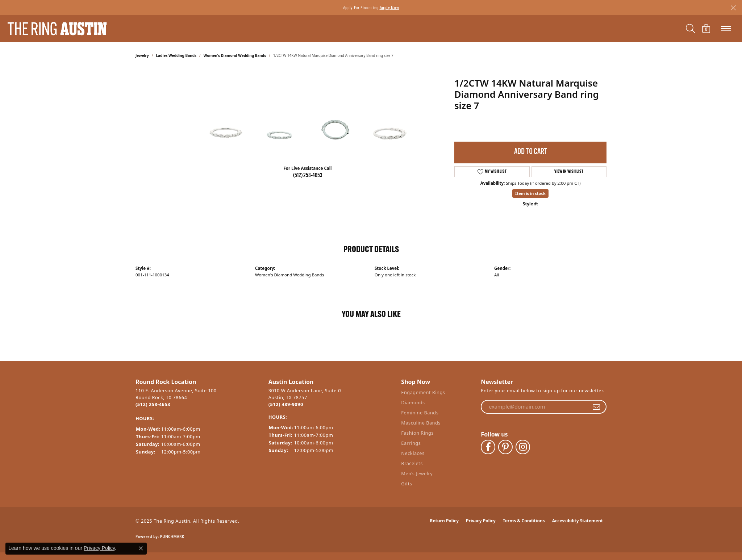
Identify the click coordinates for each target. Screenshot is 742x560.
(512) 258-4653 (308, 176)
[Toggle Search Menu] (690, 29)
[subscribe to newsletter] (596, 407)
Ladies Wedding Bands (176, 55)
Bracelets (412, 463)
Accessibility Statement (578, 521)
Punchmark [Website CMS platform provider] (172, 536)
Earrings (411, 443)
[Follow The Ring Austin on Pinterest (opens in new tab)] (505, 447)
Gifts (407, 484)
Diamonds (413, 402)
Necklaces (413, 453)
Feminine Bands (420, 413)
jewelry (142, 55)
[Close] (733, 8)
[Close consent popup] (141, 548)
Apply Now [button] (389, 7)
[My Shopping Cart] (706, 29)
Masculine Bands (421, 423)
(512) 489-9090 (286, 404)
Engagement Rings (423, 392)
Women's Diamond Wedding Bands (235, 55)
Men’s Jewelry (417, 473)
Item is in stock (530, 193)
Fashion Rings (417, 433)
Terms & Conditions (524, 521)
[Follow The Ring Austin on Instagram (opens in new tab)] (523, 447)
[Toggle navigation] (726, 29)
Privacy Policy (481, 521)
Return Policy (445, 521)
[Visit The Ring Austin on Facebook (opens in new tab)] (488, 447)
